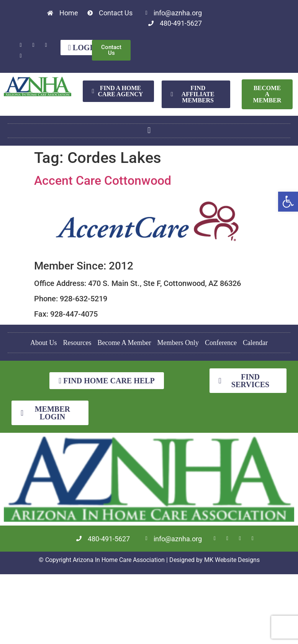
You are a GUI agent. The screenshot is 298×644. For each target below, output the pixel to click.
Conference (221, 343)
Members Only (178, 343)
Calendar (255, 343)
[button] (288, 202)
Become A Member (124, 343)
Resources (77, 343)
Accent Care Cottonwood (103, 181)
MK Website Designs (232, 559)
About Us (44, 343)
